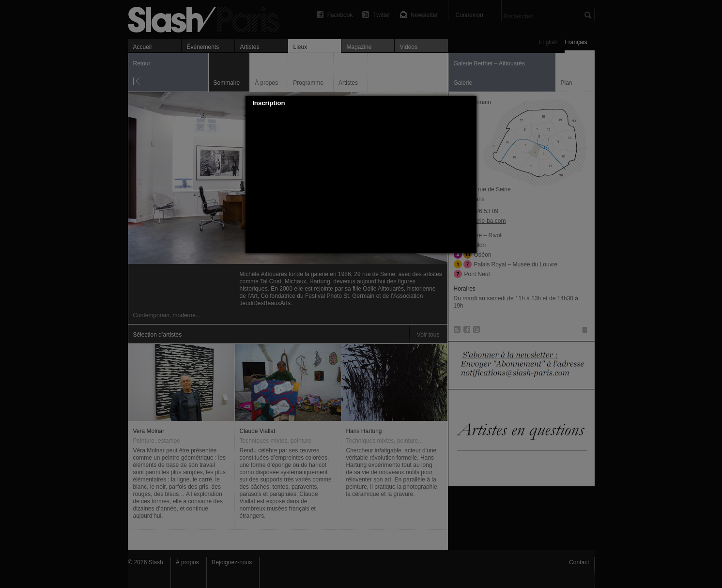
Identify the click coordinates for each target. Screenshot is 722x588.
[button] (470, 103)
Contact (579, 562)
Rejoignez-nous (232, 562)
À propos (187, 562)
